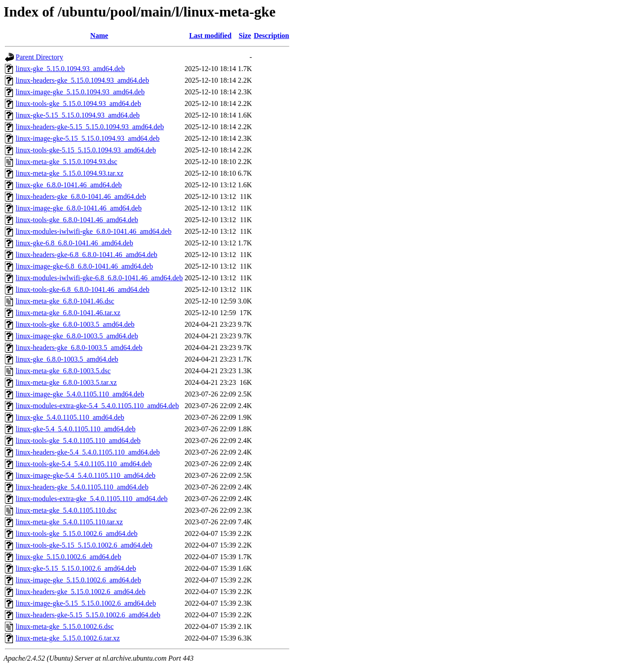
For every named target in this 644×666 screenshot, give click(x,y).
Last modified (210, 36)
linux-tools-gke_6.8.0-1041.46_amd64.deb (77, 220)
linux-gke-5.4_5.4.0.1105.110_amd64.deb (76, 429)
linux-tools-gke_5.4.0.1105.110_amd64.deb (78, 440)
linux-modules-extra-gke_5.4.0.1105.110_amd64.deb (92, 499)
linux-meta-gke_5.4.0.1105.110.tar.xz (69, 522)
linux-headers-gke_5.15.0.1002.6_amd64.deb (80, 592)
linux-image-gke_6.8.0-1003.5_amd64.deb (77, 336)
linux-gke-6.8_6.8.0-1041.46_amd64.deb (74, 243)
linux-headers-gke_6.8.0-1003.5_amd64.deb (79, 348)
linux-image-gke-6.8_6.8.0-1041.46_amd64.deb (84, 266)
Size (245, 36)
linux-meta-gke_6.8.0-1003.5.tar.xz (66, 382)
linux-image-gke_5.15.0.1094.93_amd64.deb (80, 92)
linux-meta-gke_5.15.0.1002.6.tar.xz (68, 638)
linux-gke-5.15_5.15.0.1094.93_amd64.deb (78, 115)
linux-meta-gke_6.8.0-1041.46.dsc (65, 301)
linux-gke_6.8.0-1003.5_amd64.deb (67, 359)
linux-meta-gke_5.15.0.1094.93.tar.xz (70, 173)
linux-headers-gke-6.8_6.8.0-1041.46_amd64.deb (87, 255)
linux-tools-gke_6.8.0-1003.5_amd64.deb (75, 324)
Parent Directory (39, 57)
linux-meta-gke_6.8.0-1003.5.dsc (63, 371)
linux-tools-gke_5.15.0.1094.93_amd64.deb (78, 103)
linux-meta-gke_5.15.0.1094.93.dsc (66, 162)
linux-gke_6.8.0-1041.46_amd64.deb (69, 185)
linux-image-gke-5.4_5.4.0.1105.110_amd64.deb (86, 475)
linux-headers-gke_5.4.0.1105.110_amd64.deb (82, 487)
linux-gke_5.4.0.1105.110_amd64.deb (70, 417)
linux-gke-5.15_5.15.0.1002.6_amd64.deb (76, 568)
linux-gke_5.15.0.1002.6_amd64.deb (68, 557)
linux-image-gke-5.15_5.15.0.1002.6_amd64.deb (86, 603)
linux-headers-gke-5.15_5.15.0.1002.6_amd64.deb (88, 615)
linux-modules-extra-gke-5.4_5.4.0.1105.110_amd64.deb (97, 406)
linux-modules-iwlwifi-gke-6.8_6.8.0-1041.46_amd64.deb (99, 278)
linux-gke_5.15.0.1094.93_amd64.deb (70, 69)
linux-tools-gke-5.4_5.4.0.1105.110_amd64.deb (84, 464)
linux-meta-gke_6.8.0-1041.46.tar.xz (68, 313)
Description (271, 36)
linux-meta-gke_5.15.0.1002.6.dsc (65, 626)
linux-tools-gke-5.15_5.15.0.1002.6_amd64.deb (84, 545)
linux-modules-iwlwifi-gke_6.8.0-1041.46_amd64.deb (93, 231)
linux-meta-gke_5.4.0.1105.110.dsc (66, 510)
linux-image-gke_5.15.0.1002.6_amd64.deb (78, 580)
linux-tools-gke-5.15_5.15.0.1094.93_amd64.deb (86, 150)
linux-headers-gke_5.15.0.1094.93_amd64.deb (82, 80)
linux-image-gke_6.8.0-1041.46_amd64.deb (79, 208)
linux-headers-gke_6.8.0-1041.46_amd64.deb (81, 196)
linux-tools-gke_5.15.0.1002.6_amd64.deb (76, 533)
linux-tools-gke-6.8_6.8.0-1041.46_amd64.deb (83, 289)
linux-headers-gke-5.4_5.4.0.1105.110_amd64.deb (88, 452)
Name (99, 36)
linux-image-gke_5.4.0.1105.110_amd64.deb (80, 394)
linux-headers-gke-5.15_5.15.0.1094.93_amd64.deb (90, 127)
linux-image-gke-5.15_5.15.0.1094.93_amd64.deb (88, 138)
